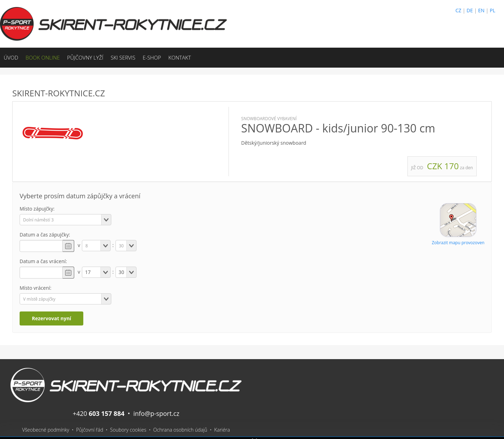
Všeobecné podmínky (46, 430)
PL (492, 10)
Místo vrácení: (36, 288)
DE (470, 10)
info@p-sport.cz (156, 413)
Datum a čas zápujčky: (45, 235)
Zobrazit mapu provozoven (458, 243)
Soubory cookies (128, 430)
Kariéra (222, 430)
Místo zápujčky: (37, 209)
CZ (458, 10)
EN (481, 10)
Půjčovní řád (90, 430)
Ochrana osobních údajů (180, 430)
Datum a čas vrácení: (43, 261)
